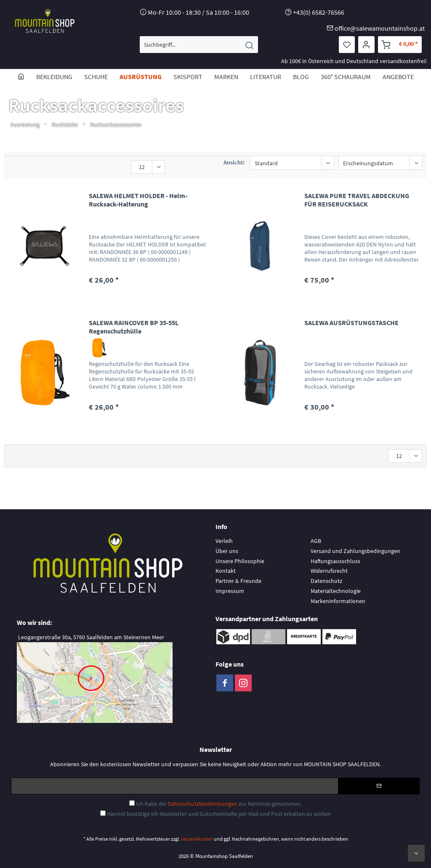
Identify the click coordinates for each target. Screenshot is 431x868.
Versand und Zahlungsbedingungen (355, 551)
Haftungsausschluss (335, 561)
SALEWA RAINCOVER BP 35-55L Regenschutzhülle (134, 327)
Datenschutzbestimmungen (202, 804)
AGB (316, 541)
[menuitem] (199, 45)
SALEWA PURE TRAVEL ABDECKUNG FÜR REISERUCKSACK (357, 200)
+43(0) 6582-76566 (319, 12)
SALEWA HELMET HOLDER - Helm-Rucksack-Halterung (138, 200)
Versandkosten (197, 839)
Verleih (224, 541)
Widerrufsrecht (329, 571)
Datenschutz (326, 581)
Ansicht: (234, 162)
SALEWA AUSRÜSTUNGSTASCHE (351, 323)
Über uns (227, 551)
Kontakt (226, 571)
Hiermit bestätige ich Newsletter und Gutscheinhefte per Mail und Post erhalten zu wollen (219, 814)
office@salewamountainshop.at (380, 28)
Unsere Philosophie (240, 561)
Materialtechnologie (336, 591)
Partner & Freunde (238, 581)
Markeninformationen (338, 601)
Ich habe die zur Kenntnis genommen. (219, 804)
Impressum (230, 591)
